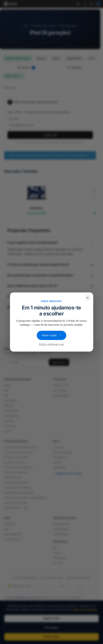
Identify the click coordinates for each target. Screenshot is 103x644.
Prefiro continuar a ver (51, 344)
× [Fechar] (88, 297)
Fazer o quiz (52, 335)
